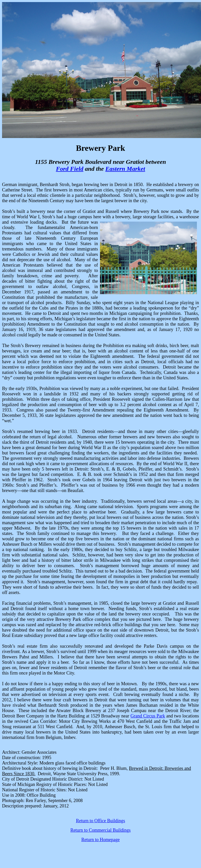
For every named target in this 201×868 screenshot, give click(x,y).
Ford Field (70, 169)
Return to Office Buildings (100, 821)
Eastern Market (125, 169)
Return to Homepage (100, 840)
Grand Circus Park (148, 716)
